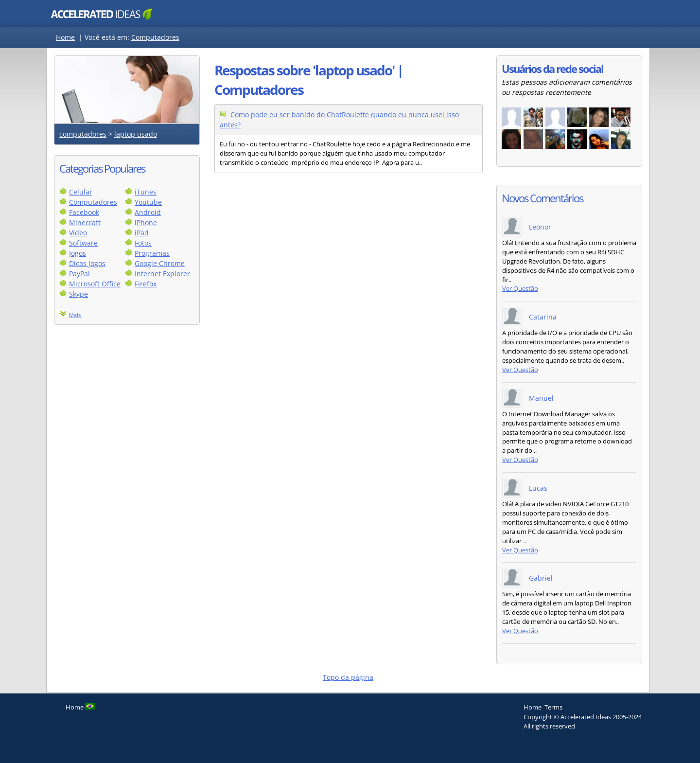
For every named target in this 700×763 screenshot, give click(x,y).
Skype (79, 294)
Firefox (146, 284)
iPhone (146, 222)
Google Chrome (160, 263)
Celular (81, 192)
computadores (83, 134)
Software (83, 243)
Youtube (148, 202)
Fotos (143, 243)
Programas (152, 253)
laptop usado (136, 134)
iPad (142, 233)
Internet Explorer (162, 274)
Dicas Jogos (87, 263)
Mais (75, 315)
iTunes (146, 192)
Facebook (84, 212)
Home (65, 37)
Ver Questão (520, 289)
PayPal (79, 274)
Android (148, 212)
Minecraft (85, 222)
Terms (553, 707)
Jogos (78, 253)
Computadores (155, 37)
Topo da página (348, 677)
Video (78, 233)
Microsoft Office (95, 284)
